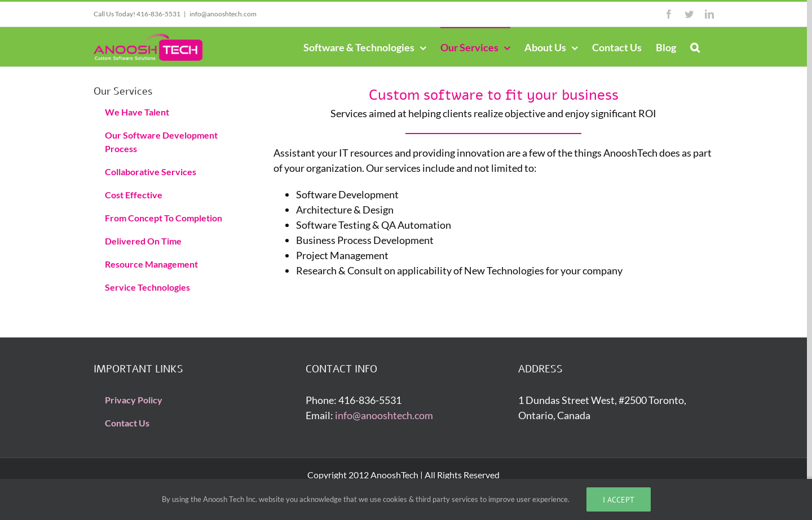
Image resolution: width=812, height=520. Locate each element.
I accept (619, 499)
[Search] (695, 47)
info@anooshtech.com (223, 14)
